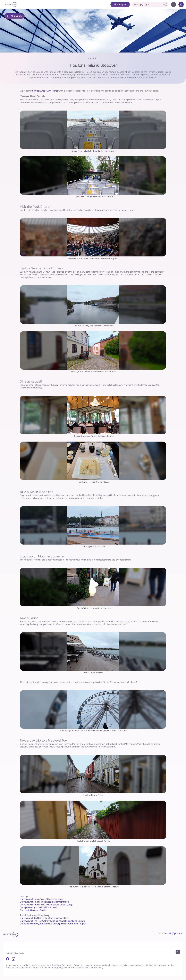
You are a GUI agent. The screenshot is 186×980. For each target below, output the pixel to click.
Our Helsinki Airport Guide (33, 910)
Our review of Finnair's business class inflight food (44, 902)
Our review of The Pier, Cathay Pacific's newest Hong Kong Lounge (52, 921)
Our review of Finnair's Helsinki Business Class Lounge (46, 905)
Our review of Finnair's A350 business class (41, 899)
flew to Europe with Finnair (45, 91)
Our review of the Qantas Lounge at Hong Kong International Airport (53, 924)
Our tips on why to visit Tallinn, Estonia (39, 907)
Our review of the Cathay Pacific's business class (44, 918)
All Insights (14, 16)
